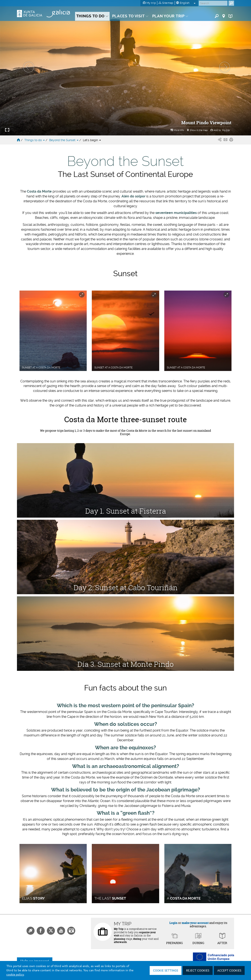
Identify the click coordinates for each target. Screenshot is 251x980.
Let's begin (92, 140)
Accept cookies (229, 971)
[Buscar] (213, 3)
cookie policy (15, 975)
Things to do (35, 140)
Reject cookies (198, 971)
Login (173, 923)
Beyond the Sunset (64, 140)
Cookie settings (166, 971)
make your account (195, 923)
